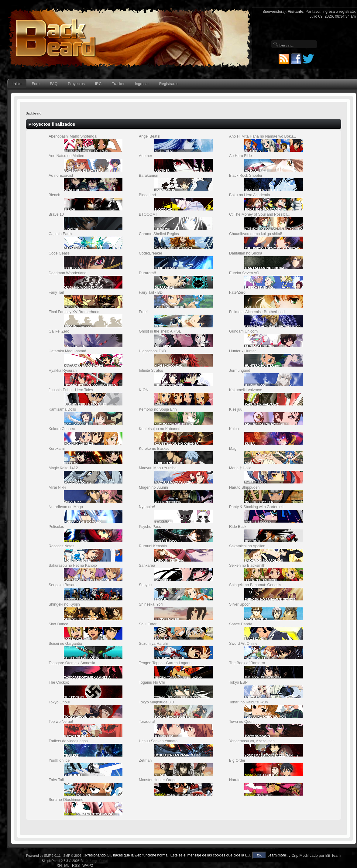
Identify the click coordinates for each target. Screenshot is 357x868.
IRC (98, 84)
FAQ (54, 84)
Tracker (118, 84)
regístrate (347, 12)
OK (259, 855)
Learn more (277, 855)
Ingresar (142, 84)
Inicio (17, 84)
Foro (36, 84)
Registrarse (169, 84)
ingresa (329, 12)
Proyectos (76, 84)
